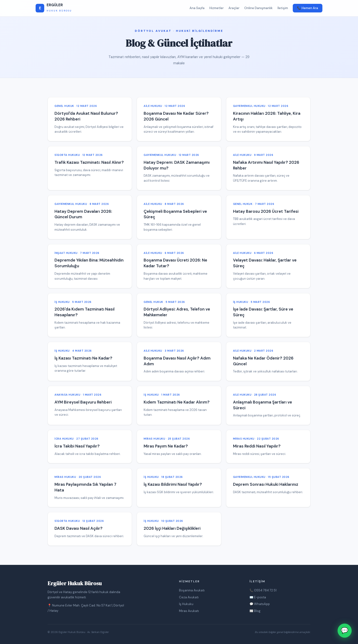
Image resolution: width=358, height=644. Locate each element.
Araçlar (234, 8)
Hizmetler (217, 8)
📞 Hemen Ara (308, 8)
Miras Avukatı (189, 611)
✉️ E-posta (258, 597)
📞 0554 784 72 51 (263, 590)
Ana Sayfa (197, 8)
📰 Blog (255, 611)
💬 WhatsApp (260, 604)
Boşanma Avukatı (192, 590)
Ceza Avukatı (189, 597)
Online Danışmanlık (258, 8)
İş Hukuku (186, 604)
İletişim (283, 8)
